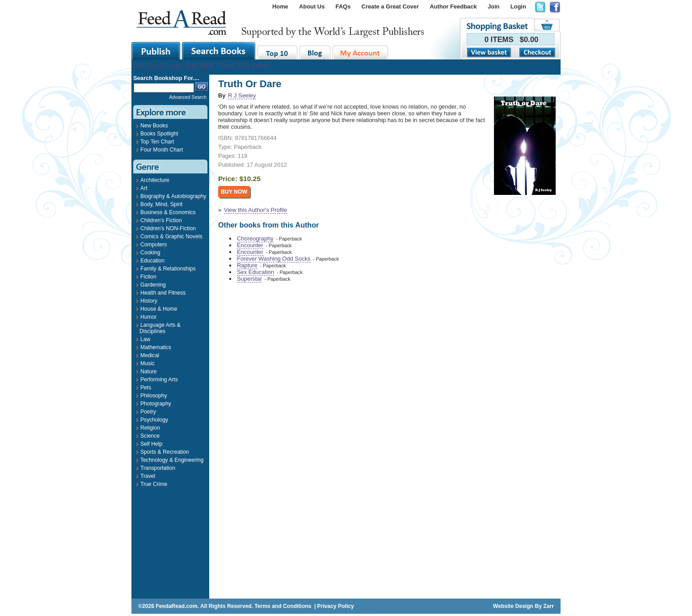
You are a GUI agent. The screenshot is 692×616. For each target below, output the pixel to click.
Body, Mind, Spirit (161, 204)
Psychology (154, 420)
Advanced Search (188, 97)
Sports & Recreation (165, 452)
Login (518, 6)
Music (148, 363)
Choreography (255, 238)
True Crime (154, 484)
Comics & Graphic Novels (171, 236)
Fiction (148, 277)
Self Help (151, 444)
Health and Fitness (163, 293)
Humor (148, 317)
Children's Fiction (161, 220)
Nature (149, 371)
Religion (150, 428)
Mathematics (156, 347)
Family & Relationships (168, 269)
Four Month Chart (162, 150)
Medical (150, 355)
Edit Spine (253, 65)
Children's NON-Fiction (168, 228)
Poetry (148, 412)
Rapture (247, 265)
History (149, 301)
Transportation (158, 468)
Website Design (513, 606)
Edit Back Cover (210, 65)
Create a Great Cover (390, 6)
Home (280, 6)
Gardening (153, 285)
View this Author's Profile (255, 210)
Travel (148, 476)
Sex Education (255, 272)
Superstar (249, 279)
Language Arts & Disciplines (160, 328)
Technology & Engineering (172, 460)
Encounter (250, 245)
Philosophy (154, 396)
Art (144, 188)
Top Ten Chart (157, 142)
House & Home (159, 309)
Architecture (155, 180)
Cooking (150, 253)
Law (145, 339)
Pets (146, 388)
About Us (312, 6)
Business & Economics (168, 212)
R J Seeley (242, 95)
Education (152, 261)
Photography (156, 404)
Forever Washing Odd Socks (274, 259)
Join (494, 6)
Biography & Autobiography (173, 196)
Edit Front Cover (157, 65)
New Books (154, 126)
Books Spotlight (159, 134)
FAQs (343, 6)
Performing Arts (159, 380)
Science (150, 436)
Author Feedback (453, 6)
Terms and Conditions (283, 606)
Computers (154, 245)
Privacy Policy (335, 606)
